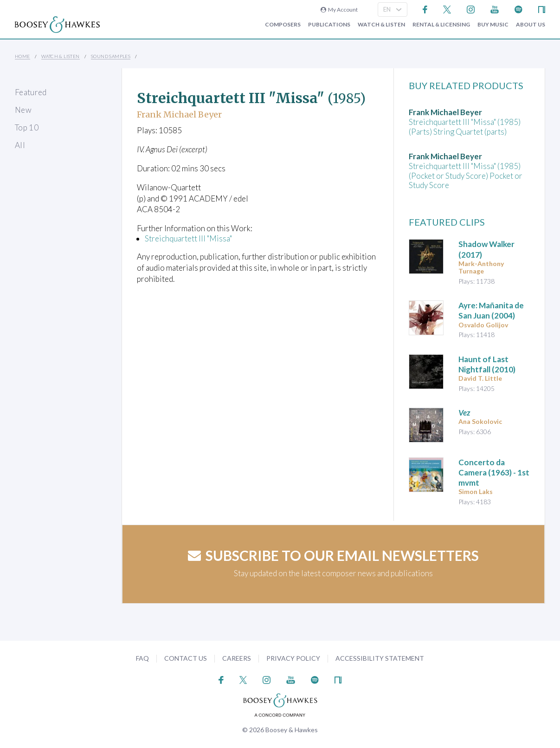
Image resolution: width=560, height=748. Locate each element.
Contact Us (186, 658)
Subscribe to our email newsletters (333, 555)
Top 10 (27, 127)
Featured (31, 92)
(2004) (491, 310)
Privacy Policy (293, 658)
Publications (329, 25)
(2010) (487, 364)
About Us (531, 25)
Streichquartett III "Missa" (188, 238)
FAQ (142, 658)
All (20, 145)
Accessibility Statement (380, 658)
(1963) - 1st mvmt (494, 472)
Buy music (493, 25)
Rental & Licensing (441, 25)
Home (23, 56)
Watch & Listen (381, 25)
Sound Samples (111, 56)
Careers (237, 658)
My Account (339, 10)
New (23, 110)
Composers (283, 25)
